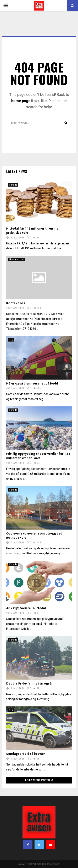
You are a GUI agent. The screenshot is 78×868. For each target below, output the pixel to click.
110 (11, 340)
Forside (13, 185)
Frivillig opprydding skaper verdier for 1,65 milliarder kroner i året (38, 456)
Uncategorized (17, 259)
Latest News (17, 171)
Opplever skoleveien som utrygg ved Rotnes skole (34, 536)
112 (11, 710)
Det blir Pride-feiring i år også (29, 684)
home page (21, 101)
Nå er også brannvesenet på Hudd (32, 384)
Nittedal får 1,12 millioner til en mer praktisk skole (33, 231)
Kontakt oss (16, 303)
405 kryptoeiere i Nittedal (26, 608)
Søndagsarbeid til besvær (26, 754)
